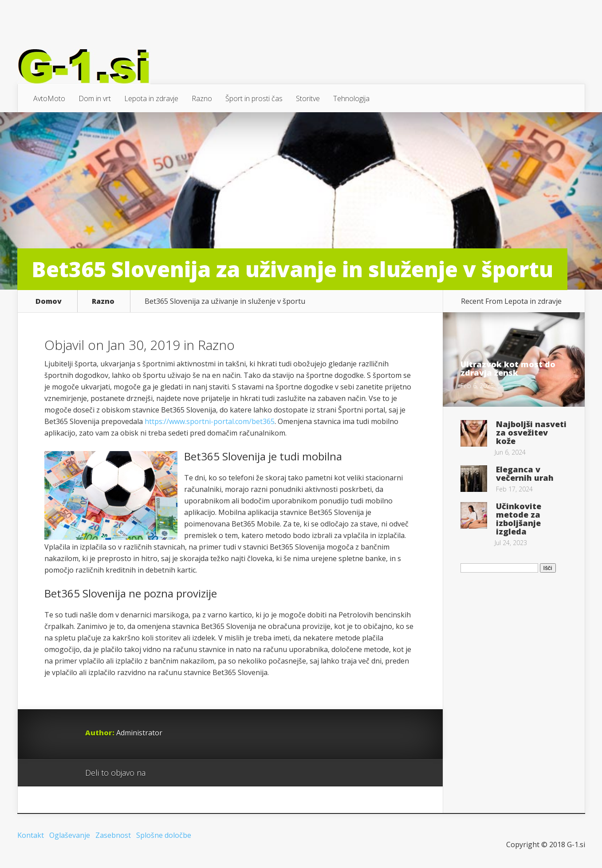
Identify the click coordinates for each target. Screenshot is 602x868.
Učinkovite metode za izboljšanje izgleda (519, 519)
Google (161, 773)
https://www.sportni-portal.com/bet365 (210, 421)
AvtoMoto (49, 98)
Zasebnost (113, 835)
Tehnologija (351, 98)
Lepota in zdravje (151, 98)
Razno (202, 98)
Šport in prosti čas (254, 98)
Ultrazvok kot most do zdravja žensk (508, 368)
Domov (49, 301)
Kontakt (31, 835)
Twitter (195, 773)
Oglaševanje (70, 835)
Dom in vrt (95, 98)
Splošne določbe (164, 835)
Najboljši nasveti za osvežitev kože (531, 432)
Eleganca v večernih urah (525, 473)
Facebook (178, 773)
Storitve (308, 98)
